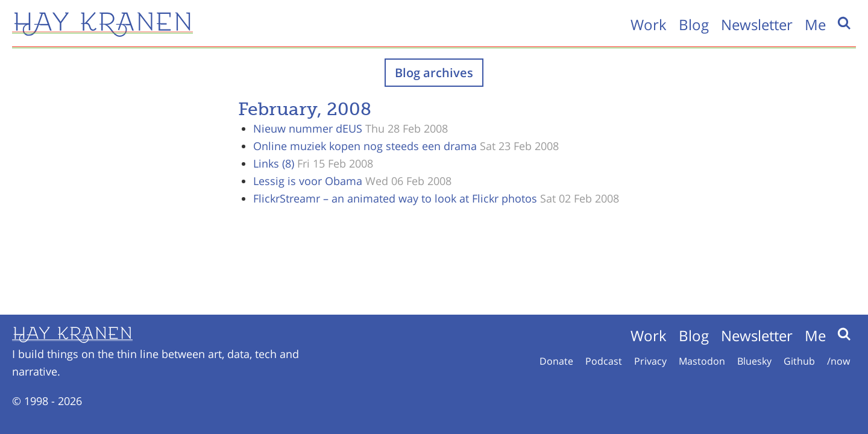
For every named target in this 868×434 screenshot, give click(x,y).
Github (799, 361)
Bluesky (754, 361)
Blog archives (434, 73)
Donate (556, 361)
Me (815, 24)
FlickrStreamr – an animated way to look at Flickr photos (395, 198)
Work (649, 24)
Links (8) (274, 163)
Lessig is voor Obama (308, 181)
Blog (694, 24)
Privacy (650, 361)
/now (838, 361)
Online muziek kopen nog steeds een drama (365, 146)
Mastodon (702, 361)
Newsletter (757, 24)
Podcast (604, 361)
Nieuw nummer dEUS (308, 128)
